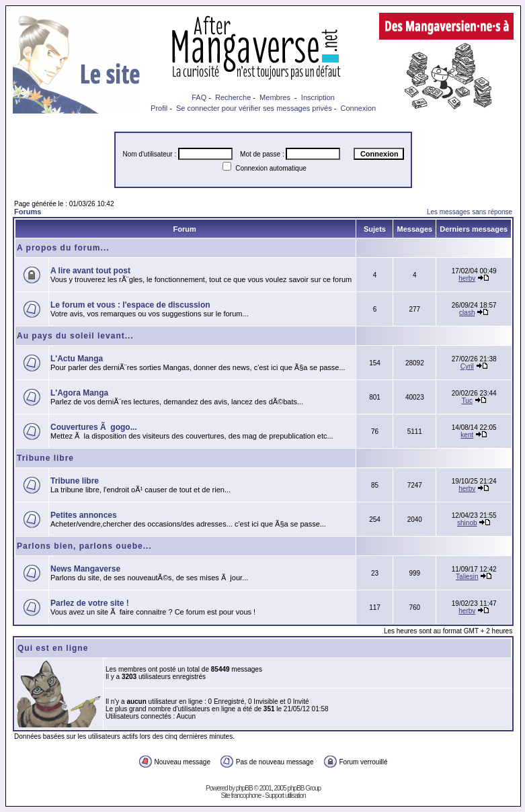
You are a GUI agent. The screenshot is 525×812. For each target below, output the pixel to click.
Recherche (233, 97)
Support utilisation (285, 796)
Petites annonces (84, 515)
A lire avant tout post (90, 271)
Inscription (318, 97)
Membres (275, 97)
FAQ (199, 97)
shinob (467, 523)
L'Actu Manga (77, 359)
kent (467, 435)
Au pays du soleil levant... (75, 336)
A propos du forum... (63, 248)
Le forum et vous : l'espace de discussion (130, 305)
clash (467, 313)
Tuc (467, 401)
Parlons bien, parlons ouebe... (84, 546)
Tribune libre (45, 458)
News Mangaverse (85, 569)
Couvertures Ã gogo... (94, 427)
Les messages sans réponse (470, 212)
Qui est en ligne (53, 648)
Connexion (359, 108)
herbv (467, 278)
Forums (28, 212)
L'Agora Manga (79, 393)
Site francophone (241, 796)
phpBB (244, 788)
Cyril (467, 366)
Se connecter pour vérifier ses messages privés (254, 108)
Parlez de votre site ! (90, 603)
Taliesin (467, 577)
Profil (159, 108)
